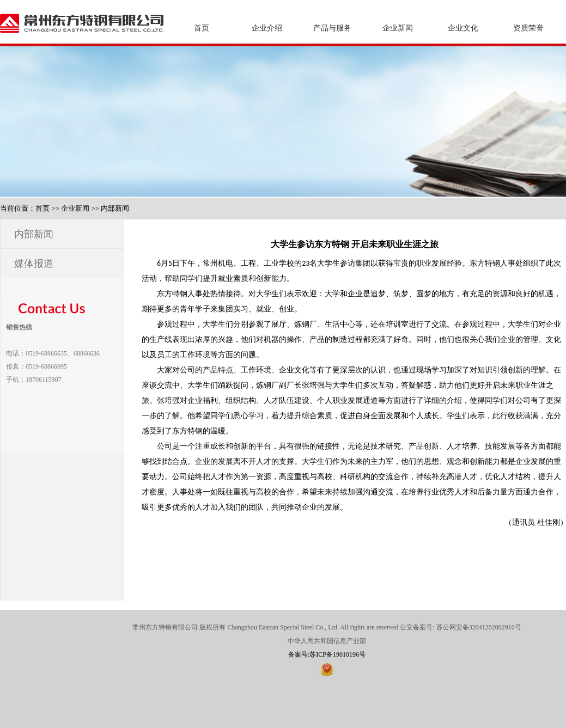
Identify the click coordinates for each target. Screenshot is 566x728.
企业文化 (463, 28)
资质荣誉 (528, 28)
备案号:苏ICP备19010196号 (327, 654)
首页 (202, 28)
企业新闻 (398, 28)
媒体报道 (34, 264)
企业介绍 (267, 28)
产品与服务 (332, 28)
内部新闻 (115, 208)
